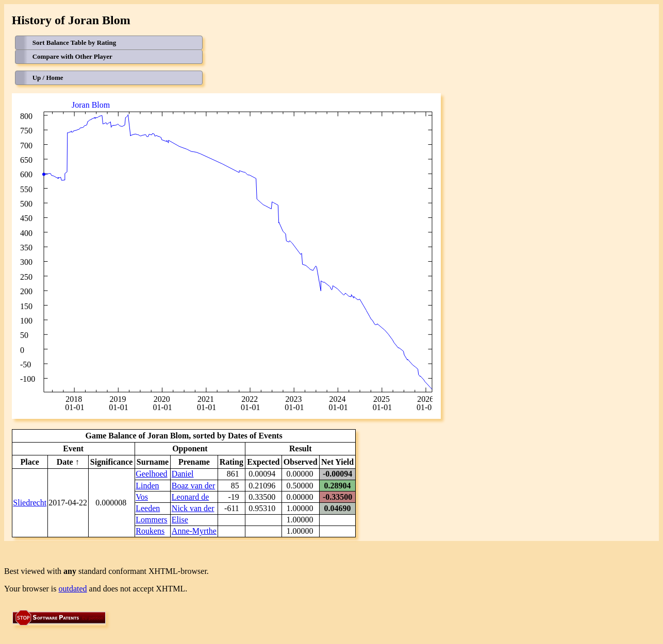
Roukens (150, 531)
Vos (142, 497)
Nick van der (193, 508)
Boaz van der (193, 486)
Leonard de (190, 497)
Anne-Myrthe (194, 531)
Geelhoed (151, 474)
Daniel (183, 474)
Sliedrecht (30, 503)
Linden (147, 486)
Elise (180, 520)
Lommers (151, 520)
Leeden (148, 508)
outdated (73, 589)
